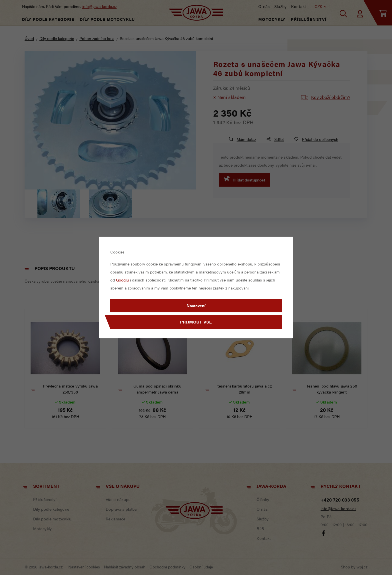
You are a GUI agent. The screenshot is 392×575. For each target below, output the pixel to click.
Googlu (122, 280)
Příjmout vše (196, 322)
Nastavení (196, 306)
